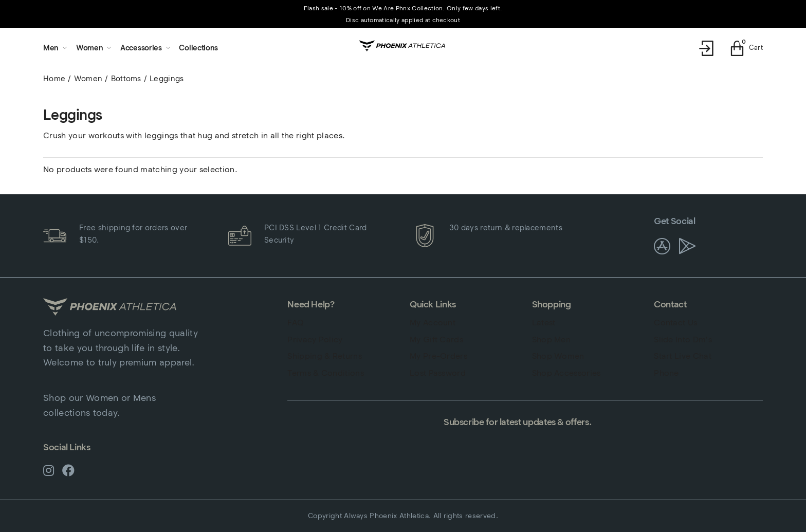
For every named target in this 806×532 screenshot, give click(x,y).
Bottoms (126, 79)
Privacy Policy (315, 340)
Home (54, 79)
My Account (433, 323)
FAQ (296, 323)
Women (88, 79)
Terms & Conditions (326, 373)
